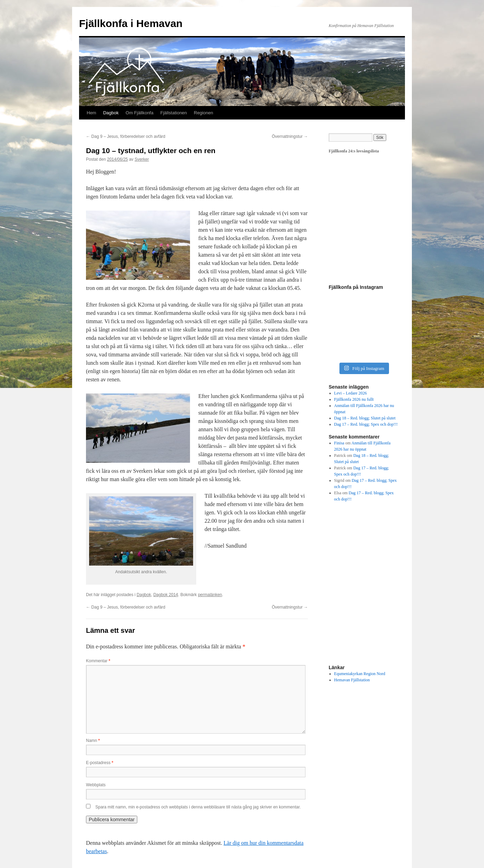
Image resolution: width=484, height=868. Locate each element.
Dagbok (111, 113)
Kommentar (98, 661)
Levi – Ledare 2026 (351, 393)
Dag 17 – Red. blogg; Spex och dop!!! (366, 424)
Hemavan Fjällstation (352, 680)
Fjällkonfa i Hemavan (131, 23)
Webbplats (96, 785)
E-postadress (100, 763)
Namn (93, 741)
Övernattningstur (290, 136)
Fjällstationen (174, 113)
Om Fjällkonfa (139, 113)
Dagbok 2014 (166, 595)
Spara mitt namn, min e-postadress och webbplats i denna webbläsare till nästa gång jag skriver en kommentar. (198, 807)
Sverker (142, 159)
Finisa (339, 443)
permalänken (210, 595)
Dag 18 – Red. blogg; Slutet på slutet (365, 418)
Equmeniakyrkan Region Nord (360, 674)
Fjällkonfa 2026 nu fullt (354, 399)
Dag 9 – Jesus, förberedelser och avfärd (126, 136)
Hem (91, 113)
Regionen (204, 113)
